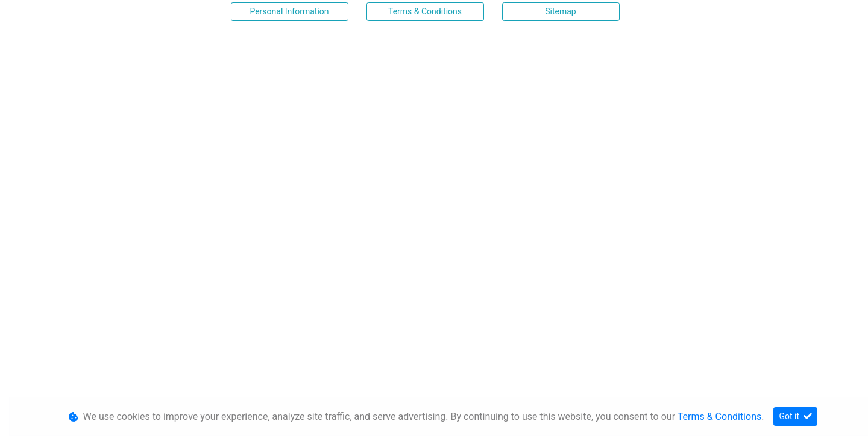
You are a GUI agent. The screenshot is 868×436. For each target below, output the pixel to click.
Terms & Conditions (425, 11)
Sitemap (560, 11)
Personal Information (289, 11)
